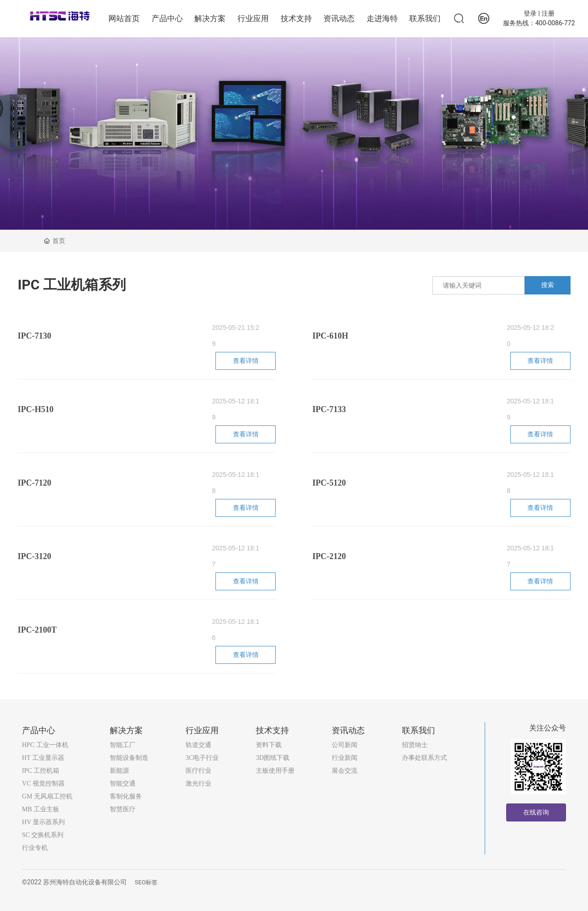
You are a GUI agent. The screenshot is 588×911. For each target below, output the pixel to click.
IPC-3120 (34, 556)
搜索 (548, 285)
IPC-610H (330, 336)
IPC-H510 (35, 409)
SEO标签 (146, 882)
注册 (548, 13)
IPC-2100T (37, 630)
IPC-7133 (329, 409)
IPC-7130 (34, 336)
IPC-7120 (34, 483)
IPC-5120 (329, 483)
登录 (531, 13)
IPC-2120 (329, 556)
